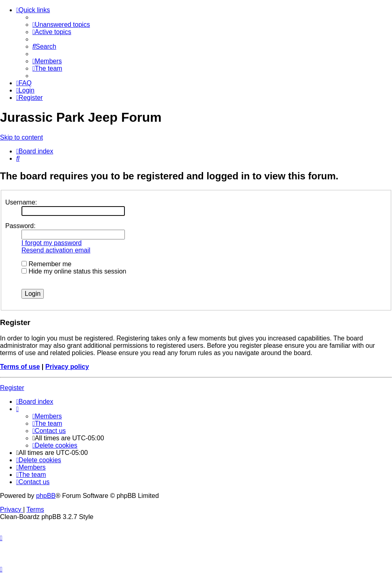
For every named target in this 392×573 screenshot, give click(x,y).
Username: (21, 202)
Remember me (46, 264)
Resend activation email (56, 250)
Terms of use (20, 367)
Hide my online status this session (74, 271)
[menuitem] (61, 25)
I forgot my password (52, 243)
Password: (20, 226)
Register (12, 388)
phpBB (46, 496)
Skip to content (21, 137)
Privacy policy (67, 367)
